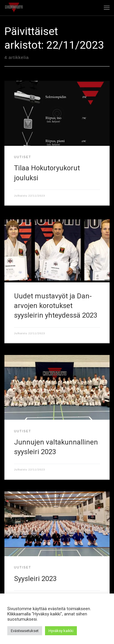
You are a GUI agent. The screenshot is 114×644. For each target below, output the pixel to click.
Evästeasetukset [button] (25, 631)
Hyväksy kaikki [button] (61, 631)
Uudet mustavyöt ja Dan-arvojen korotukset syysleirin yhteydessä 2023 (56, 306)
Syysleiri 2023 (35, 579)
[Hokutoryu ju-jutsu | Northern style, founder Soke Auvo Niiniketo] (14, 7)
